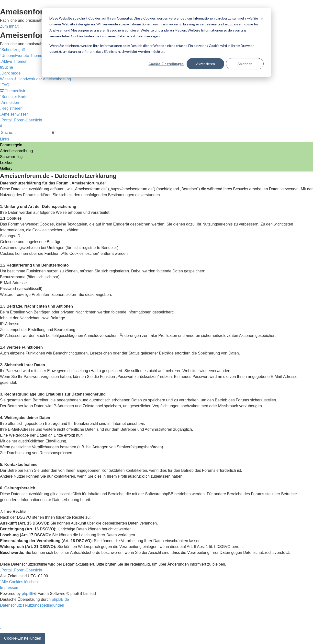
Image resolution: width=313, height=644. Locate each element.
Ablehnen (245, 64)
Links (5, 139)
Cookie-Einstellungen (166, 64)
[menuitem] (22, 56)
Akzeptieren (206, 64)
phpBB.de (60, 599)
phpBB (28, 594)
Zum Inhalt (9, 26)
